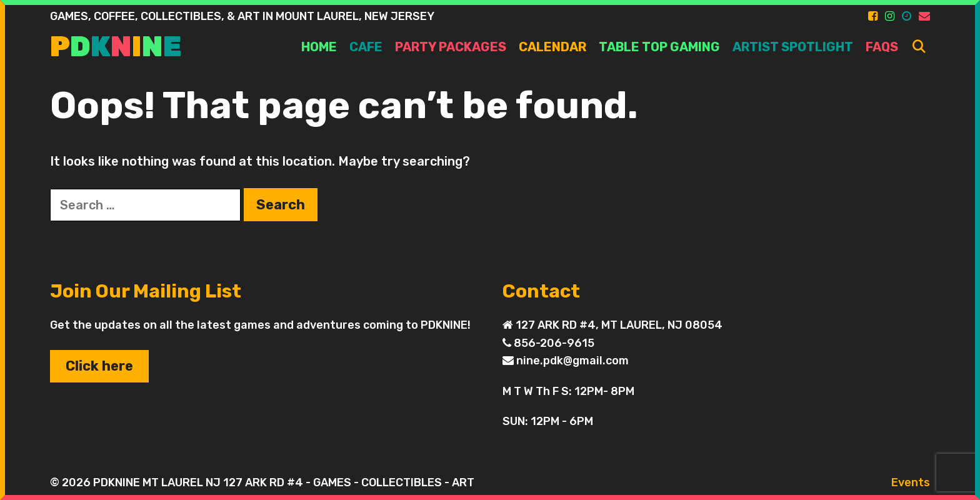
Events (911, 482)
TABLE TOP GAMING (659, 47)
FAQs (882, 47)
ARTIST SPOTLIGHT (793, 47)
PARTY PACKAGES (451, 47)
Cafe (366, 47)
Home (319, 47)
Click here (99, 366)
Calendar (552, 47)
